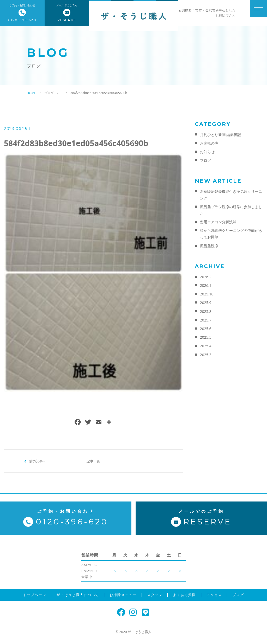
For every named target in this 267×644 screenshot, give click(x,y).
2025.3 (206, 355)
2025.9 (206, 303)
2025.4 (206, 346)
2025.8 (206, 311)
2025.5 (206, 337)
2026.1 (206, 285)
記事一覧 (93, 461)
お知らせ (207, 152)
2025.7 (206, 320)
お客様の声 (209, 143)
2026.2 (206, 277)
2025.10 (207, 294)
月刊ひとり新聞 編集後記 (221, 135)
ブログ (205, 160)
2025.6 (206, 329)
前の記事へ (38, 461)
